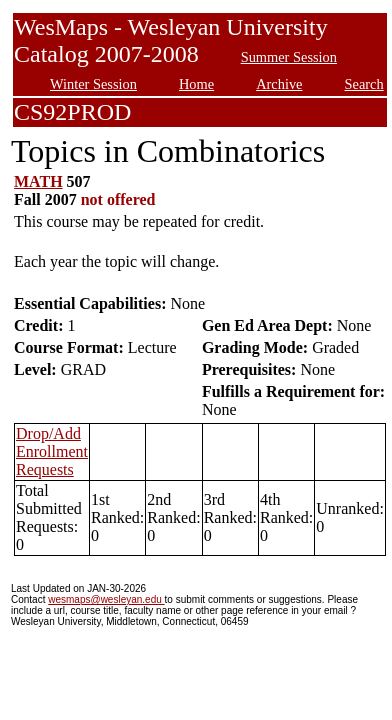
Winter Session (93, 84)
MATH (38, 181)
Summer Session (289, 57)
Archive (279, 84)
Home (196, 84)
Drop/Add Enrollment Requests (52, 451)
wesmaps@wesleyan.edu (106, 599)
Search (364, 84)
